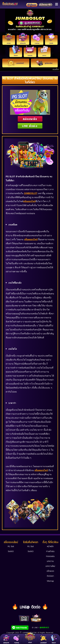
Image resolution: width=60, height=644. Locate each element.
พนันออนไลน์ (29, 201)
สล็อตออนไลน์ (31, 239)
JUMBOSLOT (30, 193)
